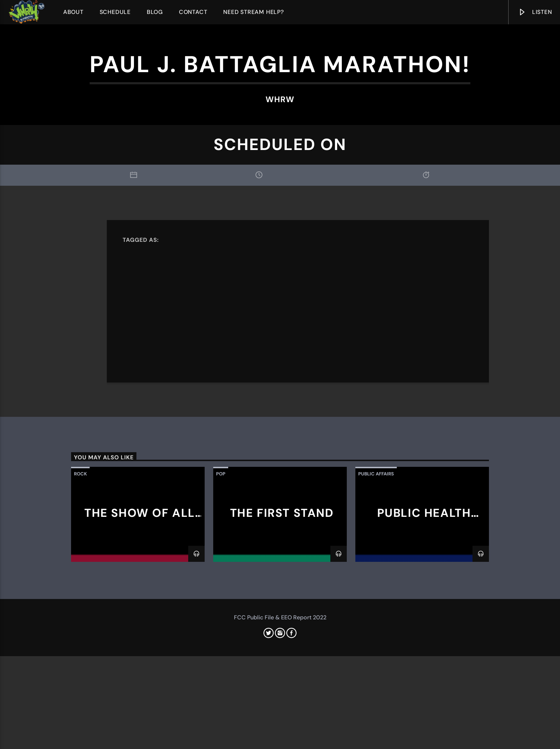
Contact (193, 12)
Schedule (115, 12)
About (73, 12)
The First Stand (282, 693)
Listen (535, 13)
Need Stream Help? (254, 12)
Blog (155, 12)
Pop (221, 653)
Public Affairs (376, 653)
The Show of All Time (140, 699)
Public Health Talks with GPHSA (422, 699)
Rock (80, 653)
